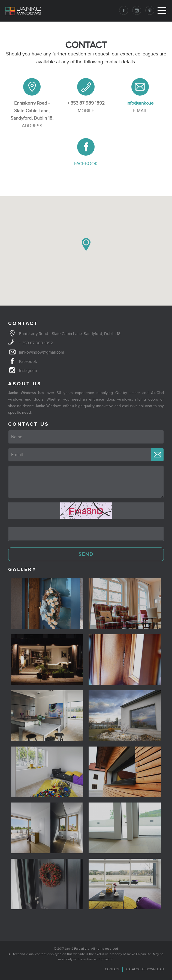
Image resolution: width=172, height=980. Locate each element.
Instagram (28, 371)
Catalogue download (145, 969)
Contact (112, 969)
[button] (86, 245)
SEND (86, 554)
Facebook (28, 362)
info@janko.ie (140, 103)
